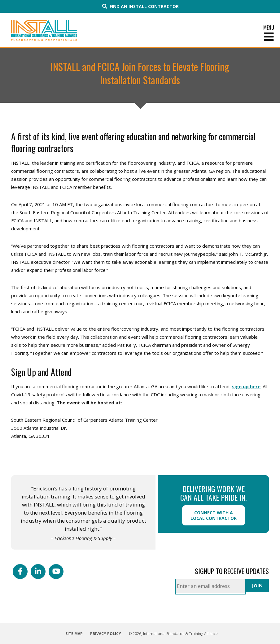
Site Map (74, 634)
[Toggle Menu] (140, 37)
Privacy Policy (106, 634)
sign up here (246, 386)
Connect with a (214, 515)
